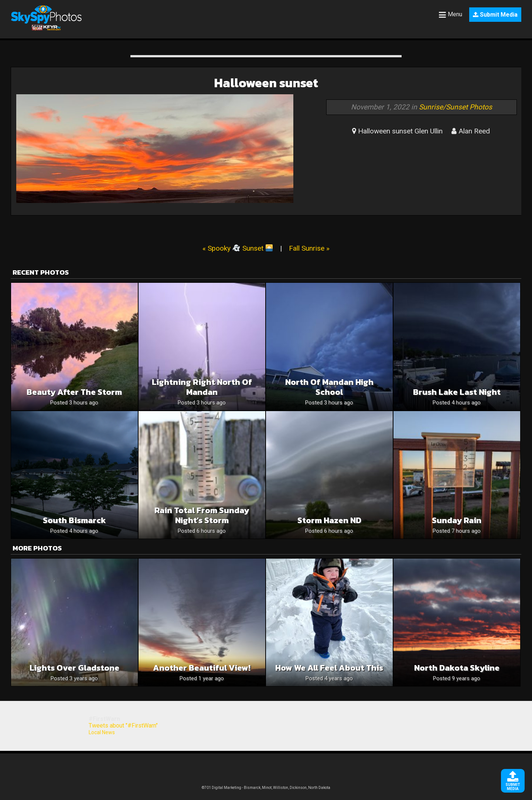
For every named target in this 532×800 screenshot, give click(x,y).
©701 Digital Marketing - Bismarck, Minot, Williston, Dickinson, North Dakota (266, 788)
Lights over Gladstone (74, 668)
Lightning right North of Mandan (202, 387)
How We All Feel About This (329, 668)
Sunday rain (457, 520)
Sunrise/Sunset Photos (456, 107)
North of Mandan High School (329, 387)
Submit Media (495, 15)
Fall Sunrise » (309, 248)
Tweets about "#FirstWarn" (123, 726)
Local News (102, 732)
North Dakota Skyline (457, 668)
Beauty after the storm (74, 392)
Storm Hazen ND (329, 520)
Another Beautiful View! (202, 668)
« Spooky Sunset (238, 248)
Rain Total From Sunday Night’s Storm (202, 515)
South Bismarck (74, 520)
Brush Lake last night (457, 392)
